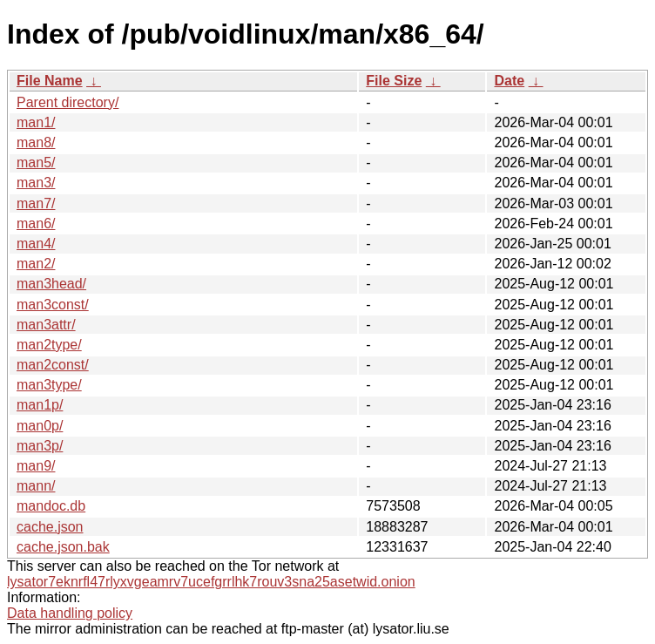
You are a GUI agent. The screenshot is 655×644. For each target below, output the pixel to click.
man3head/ (51, 284)
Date (509, 81)
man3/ (36, 183)
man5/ (36, 163)
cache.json (50, 527)
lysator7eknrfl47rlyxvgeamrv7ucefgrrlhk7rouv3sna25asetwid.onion (211, 582)
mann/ (36, 486)
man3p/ (40, 446)
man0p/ (40, 426)
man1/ (36, 122)
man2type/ (49, 345)
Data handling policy (70, 613)
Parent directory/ (68, 102)
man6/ (36, 224)
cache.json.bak (63, 547)
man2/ (36, 264)
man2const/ (53, 365)
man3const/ (53, 305)
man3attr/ (46, 325)
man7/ (36, 203)
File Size (394, 81)
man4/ (36, 244)
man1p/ (40, 405)
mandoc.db (51, 506)
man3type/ (49, 385)
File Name (50, 81)
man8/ (36, 142)
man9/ (36, 466)
